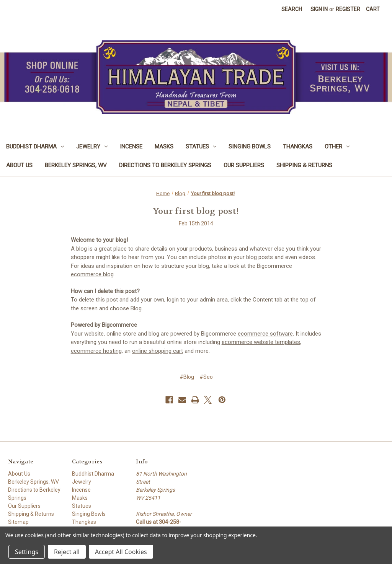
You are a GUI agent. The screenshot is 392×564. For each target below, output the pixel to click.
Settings (27, 552)
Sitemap (18, 522)
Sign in (319, 9)
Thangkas (298, 147)
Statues (201, 147)
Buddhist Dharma (35, 147)
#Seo (206, 377)
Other (337, 147)
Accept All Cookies (121, 552)
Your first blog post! (196, 211)
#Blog (187, 377)
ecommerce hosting (96, 351)
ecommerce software (265, 334)
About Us (19, 165)
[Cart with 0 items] (373, 9)
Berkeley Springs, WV (76, 165)
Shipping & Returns (304, 165)
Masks (164, 147)
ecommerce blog (92, 274)
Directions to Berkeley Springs (165, 165)
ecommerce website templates (261, 342)
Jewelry (92, 147)
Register (348, 9)
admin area (214, 300)
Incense (131, 147)
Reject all (67, 552)
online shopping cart (158, 351)
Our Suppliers (244, 165)
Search (292, 9)
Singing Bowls (250, 147)
